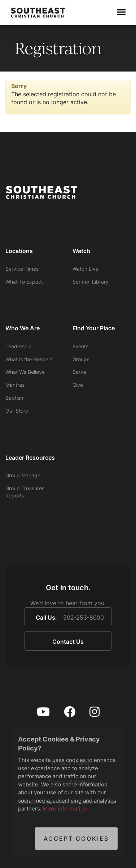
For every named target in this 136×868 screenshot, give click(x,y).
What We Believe (25, 372)
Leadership (19, 346)
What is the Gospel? (29, 359)
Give (78, 385)
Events (80, 346)
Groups (81, 359)
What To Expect (24, 282)
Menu (121, 9)
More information (65, 809)
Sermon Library (91, 282)
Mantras (15, 385)
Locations (19, 251)
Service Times (22, 269)
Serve (79, 372)
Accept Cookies (76, 839)
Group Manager (24, 475)
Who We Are (23, 328)
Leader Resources (30, 458)
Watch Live (85, 269)
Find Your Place (94, 328)
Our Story (17, 411)
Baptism (15, 398)
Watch (81, 251)
